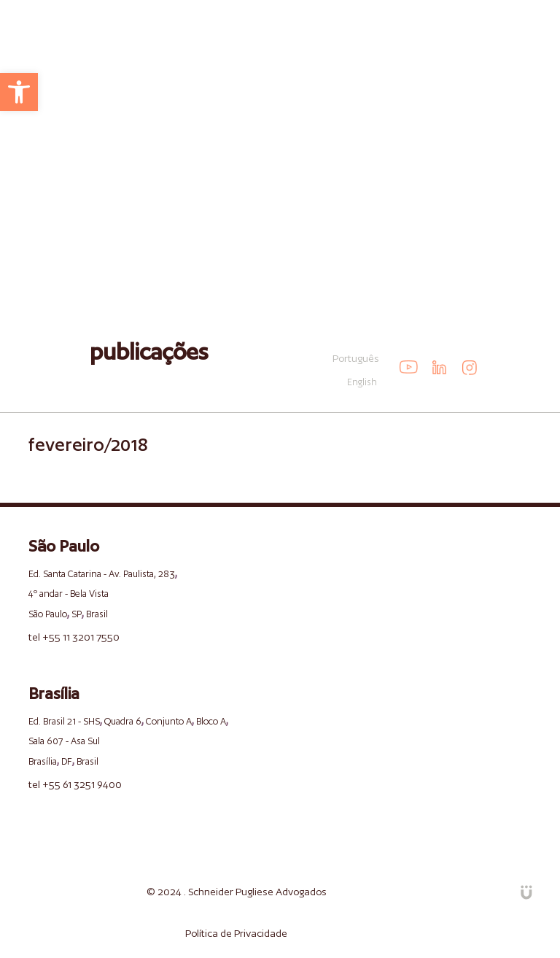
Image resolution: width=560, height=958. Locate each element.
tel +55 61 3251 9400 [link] (75, 784)
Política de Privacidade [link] (236, 933)
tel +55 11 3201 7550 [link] (74, 637)
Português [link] (356, 358)
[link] (19, 92)
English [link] (362, 382)
